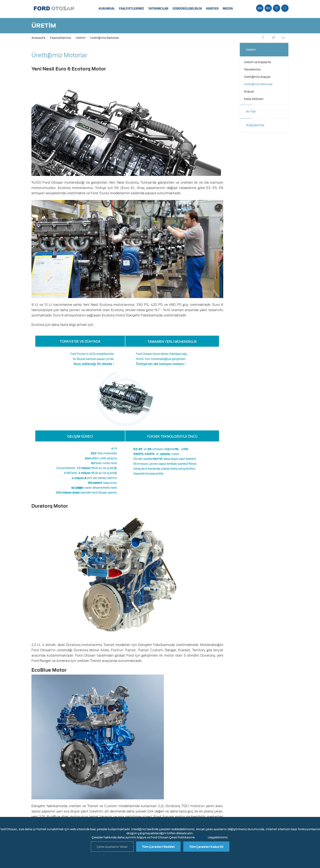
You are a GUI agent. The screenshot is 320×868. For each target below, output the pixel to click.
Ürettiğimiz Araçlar (257, 77)
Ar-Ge (251, 111)
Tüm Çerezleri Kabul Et (206, 847)
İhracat (249, 92)
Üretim (81, 38)
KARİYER (212, 8)
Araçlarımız (255, 125)
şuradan (201, 837)
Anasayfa (38, 38)
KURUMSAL (107, 8)
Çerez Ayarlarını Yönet (112, 847)
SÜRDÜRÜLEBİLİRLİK (187, 8)
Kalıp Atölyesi (254, 99)
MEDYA (228, 8)
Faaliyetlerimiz (61, 38)
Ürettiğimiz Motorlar (105, 38)
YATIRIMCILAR (158, 8)
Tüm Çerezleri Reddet (158, 847)
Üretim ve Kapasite (257, 62)
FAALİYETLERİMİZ (132, 8)
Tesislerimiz (252, 69)
